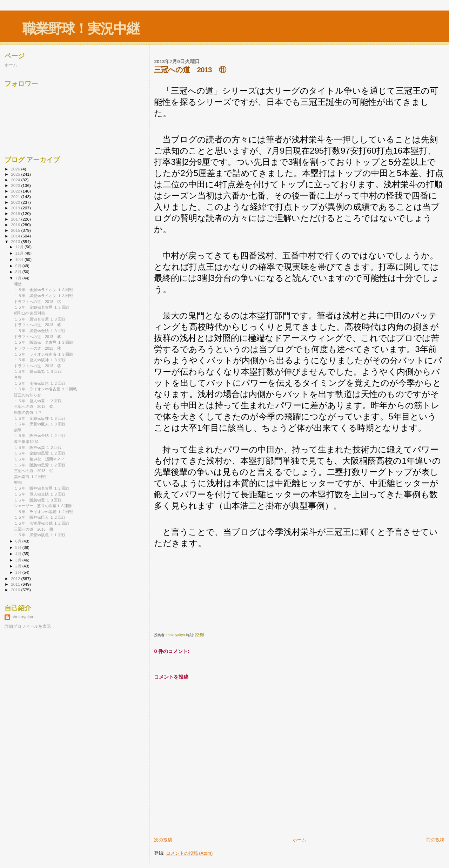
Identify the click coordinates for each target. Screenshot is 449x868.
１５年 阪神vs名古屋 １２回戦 (42, 488)
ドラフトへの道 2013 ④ (38, 348)
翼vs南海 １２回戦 (30, 477)
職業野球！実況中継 (81, 29)
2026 (16, 169)
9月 (19, 266)
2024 (16, 180)
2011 (16, 584)
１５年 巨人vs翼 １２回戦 (38, 401)
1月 (19, 572)
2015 (16, 230)
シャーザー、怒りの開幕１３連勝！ (45, 506)
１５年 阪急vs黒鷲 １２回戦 (40, 465)
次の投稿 (163, 840)
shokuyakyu (23, 617)
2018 (16, 213)
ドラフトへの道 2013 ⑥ (38, 325)
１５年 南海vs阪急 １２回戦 (40, 383)
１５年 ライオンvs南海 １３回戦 (43, 354)
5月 (19, 547)
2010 (16, 590)
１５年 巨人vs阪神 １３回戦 (40, 360)
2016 (16, 225)
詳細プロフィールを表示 (28, 626)
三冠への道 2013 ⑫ (34, 406)
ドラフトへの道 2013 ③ (38, 366)
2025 (16, 174)
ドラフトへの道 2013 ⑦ (38, 302)
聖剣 (18, 483)
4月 (19, 554)
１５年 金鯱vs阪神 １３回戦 (40, 418)
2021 (16, 197)
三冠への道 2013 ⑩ (34, 529)
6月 (19, 541)
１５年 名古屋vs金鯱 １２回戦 (42, 523)
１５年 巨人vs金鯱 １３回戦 (40, 494)
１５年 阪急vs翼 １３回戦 (38, 500)
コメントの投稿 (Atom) (189, 853)
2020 (16, 202)
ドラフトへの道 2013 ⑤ (38, 337)
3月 (19, 560)
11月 (20, 253)
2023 (16, 185)
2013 (16, 241)
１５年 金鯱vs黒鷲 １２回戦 (40, 453)
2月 (19, 566)
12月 (20, 247)
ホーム (299, 840)
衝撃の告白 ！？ (28, 412)
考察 (18, 377)
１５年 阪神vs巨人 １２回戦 (40, 517)
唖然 (18, 284)
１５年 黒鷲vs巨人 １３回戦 (40, 424)
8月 (19, 272)
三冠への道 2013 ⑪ (34, 471)
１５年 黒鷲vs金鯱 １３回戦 (40, 331)
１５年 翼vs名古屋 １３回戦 (40, 319)
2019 (16, 208)
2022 (16, 191)
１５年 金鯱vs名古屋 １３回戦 (42, 307)
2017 (16, 219)
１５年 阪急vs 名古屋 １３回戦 (43, 342)
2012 (16, 578)
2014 (16, 236)
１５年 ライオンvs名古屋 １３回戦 (45, 389)
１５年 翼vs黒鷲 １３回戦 (38, 371)
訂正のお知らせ (28, 395)
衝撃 (18, 430)
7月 (19, 278)
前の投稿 (435, 840)
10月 (20, 260)
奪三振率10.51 (26, 442)
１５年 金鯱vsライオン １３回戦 (43, 290)
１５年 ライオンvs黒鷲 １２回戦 (43, 512)
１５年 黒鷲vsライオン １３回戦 (43, 296)
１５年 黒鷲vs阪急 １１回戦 (40, 535)
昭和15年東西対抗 (30, 313)
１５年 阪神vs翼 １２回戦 (38, 448)
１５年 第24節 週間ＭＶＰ (39, 459)
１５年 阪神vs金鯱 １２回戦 (40, 436)
